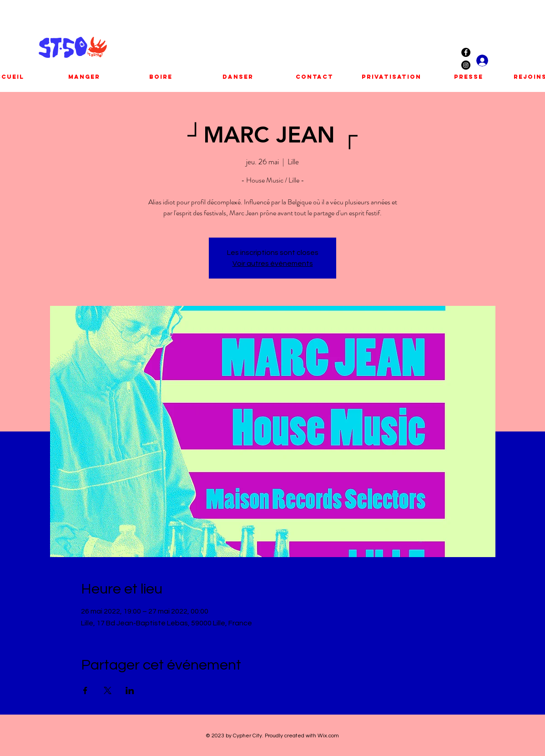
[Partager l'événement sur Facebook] (85, 690)
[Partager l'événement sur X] (108, 690)
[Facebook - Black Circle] (466, 52)
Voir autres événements (273, 264)
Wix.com (328, 736)
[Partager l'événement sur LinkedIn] (130, 690)
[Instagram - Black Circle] (466, 65)
